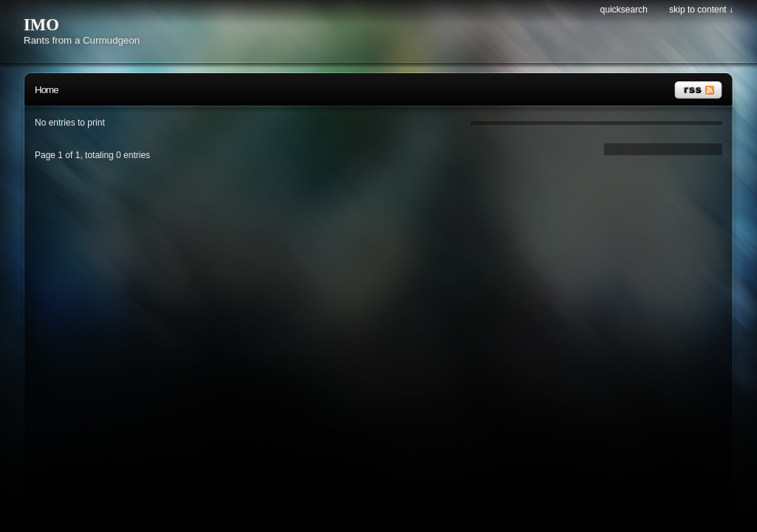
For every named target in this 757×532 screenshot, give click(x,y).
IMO (41, 25)
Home (47, 90)
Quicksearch (624, 10)
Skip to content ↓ (701, 10)
